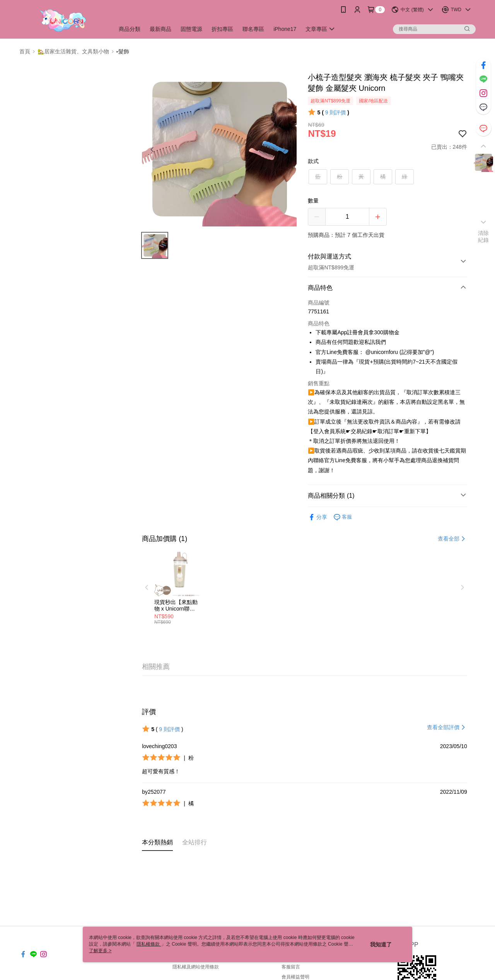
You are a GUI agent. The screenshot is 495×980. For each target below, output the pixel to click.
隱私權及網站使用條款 (196, 967)
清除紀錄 (484, 236)
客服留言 (291, 967)
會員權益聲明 (295, 977)
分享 (317, 517)
